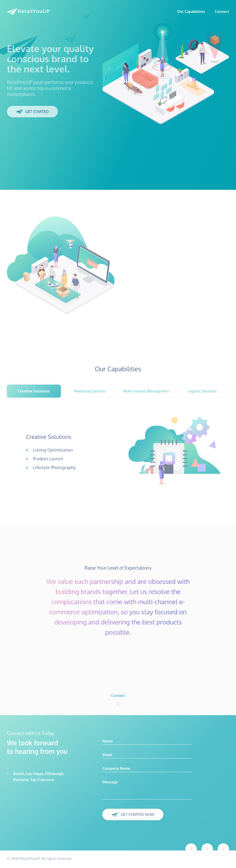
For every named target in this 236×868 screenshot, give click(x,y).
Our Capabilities (191, 11)
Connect (222, 11)
